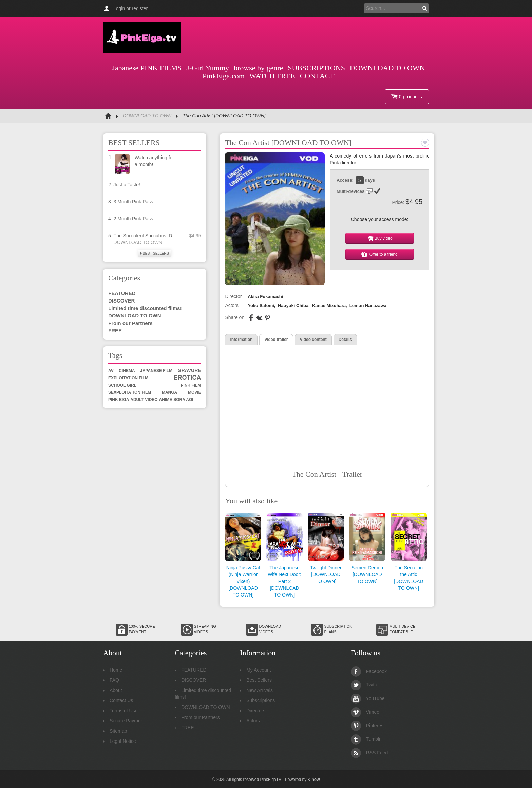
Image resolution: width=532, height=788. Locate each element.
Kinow (313, 780)
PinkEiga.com (224, 76)
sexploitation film (130, 392)
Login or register (130, 8)
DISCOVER (121, 301)
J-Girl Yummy (208, 68)
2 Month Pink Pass (134, 219)
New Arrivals (256, 690)
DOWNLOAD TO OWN (387, 68)
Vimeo (365, 712)
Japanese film (156, 371)
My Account (255, 670)
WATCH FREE (272, 76)
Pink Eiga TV (142, 37)
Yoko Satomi (261, 305)
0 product (407, 97)
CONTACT (317, 76)
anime (166, 400)
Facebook (369, 671)
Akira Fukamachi (265, 297)
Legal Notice (120, 741)
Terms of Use (120, 711)
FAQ (111, 680)
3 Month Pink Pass (134, 202)
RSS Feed (369, 753)
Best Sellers (256, 680)
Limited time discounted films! (145, 308)
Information (241, 340)
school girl (122, 385)
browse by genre (258, 68)
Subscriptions (257, 700)
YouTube (368, 698)
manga (169, 392)
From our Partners (130, 323)
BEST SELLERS (155, 253)
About (113, 690)
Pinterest (368, 726)
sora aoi (183, 400)
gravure (189, 370)
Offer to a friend (379, 254)
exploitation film (128, 378)
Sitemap (115, 731)
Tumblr (366, 739)
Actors (250, 721)
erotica (187, 378)
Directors (253, 711)
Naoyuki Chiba (293, 305)
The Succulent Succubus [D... (145, 236)
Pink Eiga (119, 400)
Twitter (365, 685)
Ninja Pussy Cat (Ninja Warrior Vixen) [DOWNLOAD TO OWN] (243, 581)
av (111, 371)
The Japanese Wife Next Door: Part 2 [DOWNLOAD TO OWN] (284, 581)
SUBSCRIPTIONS (316, 68)
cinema (127, 371)
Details (345, 340)
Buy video (380, 238)
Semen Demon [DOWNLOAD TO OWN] (367, 574)
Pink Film (191, 385)
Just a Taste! (127, 185)
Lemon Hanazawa (368, 305)
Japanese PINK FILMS (147, 68)
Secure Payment (124, 721)
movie (195, 392)
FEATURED (122, 293)
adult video (144, 400)
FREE (115, 331)
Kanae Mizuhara (329, 305)
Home (113, 670)
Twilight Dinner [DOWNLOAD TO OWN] (326, 574)
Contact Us (118, 700)
